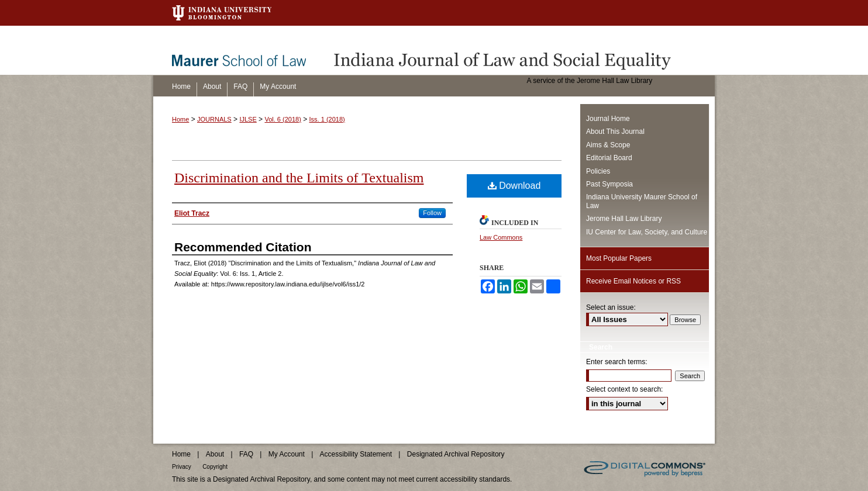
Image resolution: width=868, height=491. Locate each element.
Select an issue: (611, 307)
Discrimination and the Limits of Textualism (299, 178)
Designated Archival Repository (456, 454)
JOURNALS (214, 119)
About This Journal (615, 132)
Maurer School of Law (247, 50)
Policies (598, 171)
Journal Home (608, 119)
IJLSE (248, 119)
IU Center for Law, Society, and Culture (647, 232)
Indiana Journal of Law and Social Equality (522, 50)
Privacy (182, 467)
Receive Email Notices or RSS (633, 281)
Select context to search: (624, 389)
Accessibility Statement (356, 454)
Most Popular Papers (619, 258)
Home (180, 119)
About (215, 454)
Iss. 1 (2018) (327, 119)
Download (514, 186)
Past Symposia (609, 184)
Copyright (215, 467)
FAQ (246, 454)
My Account (287, 454)
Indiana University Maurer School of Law (642, 201)
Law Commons (501, 237)
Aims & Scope (608, 145)
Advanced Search (617, 423)
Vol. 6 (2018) (283, 119)
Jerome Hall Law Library (624, 219)
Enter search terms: (617, 362)
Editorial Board (609, 158)
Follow (432, 213)
